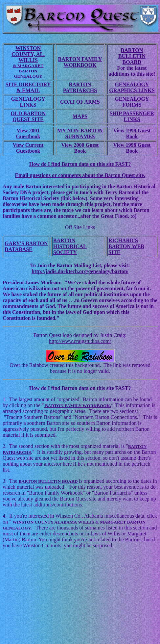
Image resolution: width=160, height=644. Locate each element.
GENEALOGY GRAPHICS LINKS (132, 87)
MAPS (80, 116)
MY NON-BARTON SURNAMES (80, 133)
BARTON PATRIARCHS (80, 87)
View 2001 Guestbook (28, 133)
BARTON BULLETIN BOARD (132, 56)
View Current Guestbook (28, 148)
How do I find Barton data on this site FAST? (80, 164)
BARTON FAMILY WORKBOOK (80, 62)
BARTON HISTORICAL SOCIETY (70, 246)
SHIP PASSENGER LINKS (132, 116)
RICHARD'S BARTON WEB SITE (126, 246)
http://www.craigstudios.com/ (80, 341)
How (35, 388)
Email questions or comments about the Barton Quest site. (80, 175)
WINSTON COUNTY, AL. (28, 51)
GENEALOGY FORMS (132, 102)
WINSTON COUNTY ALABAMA (45, 522)
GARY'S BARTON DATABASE (26, 246)
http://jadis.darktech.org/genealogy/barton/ (80, 271)
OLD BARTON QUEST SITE (28, 116)
